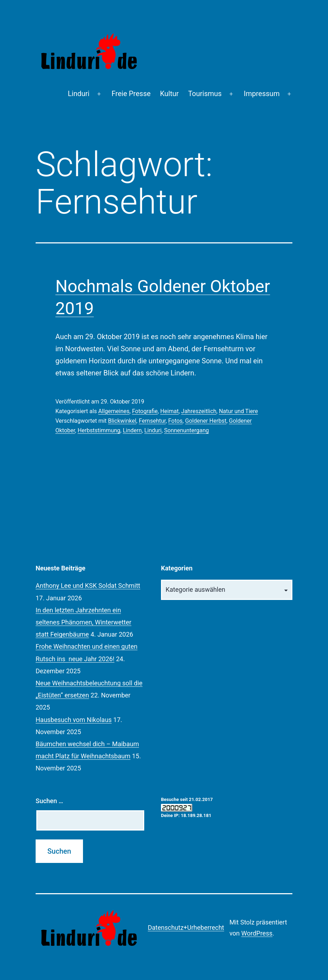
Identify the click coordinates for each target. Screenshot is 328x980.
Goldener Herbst (206, 421)
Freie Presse (131, 94)
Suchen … (49, 801)
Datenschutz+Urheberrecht (186, 928)
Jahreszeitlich (199, 411)
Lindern (132, 430)
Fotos (175, 421)
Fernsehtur (152, 421)
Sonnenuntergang (187, 430)
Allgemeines (114, 411)
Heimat (170, 411)
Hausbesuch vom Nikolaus (74, 720)
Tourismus (205, 94)
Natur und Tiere (239, 411)
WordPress (257, 933)
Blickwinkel (122, 421)
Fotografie (145, 411)
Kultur (169, 94)
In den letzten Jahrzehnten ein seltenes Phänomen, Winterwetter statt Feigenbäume (84, 622)
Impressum (262, 94)
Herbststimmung (99, 430)
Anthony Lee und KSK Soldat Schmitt (88, 586)
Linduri (79, 94)
